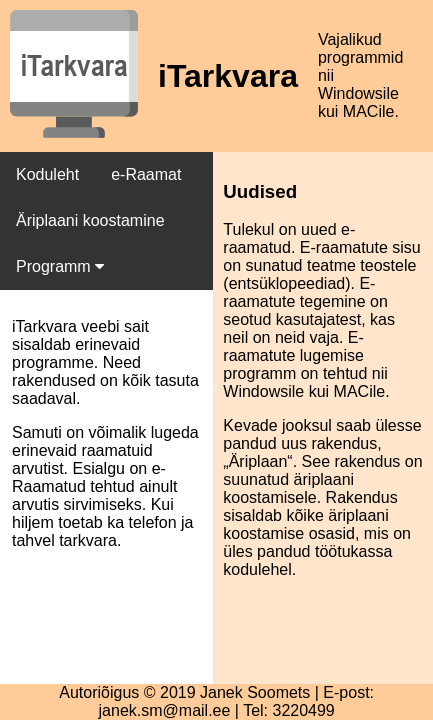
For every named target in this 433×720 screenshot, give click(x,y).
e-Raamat (146, 174)
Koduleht (47, 174)
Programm (60, 266)
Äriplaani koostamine (90, 220)
